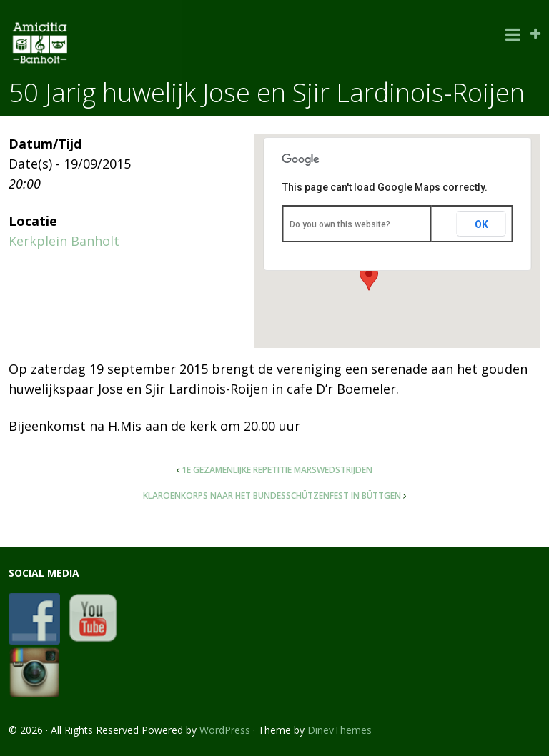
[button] (369, 277)
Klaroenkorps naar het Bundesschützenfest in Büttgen (272, 496)
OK (481, 224)
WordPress (225, 730)
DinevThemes (340, 730)
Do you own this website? (340, 224)
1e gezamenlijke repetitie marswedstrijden (277, 470)
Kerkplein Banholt (64, 241)
